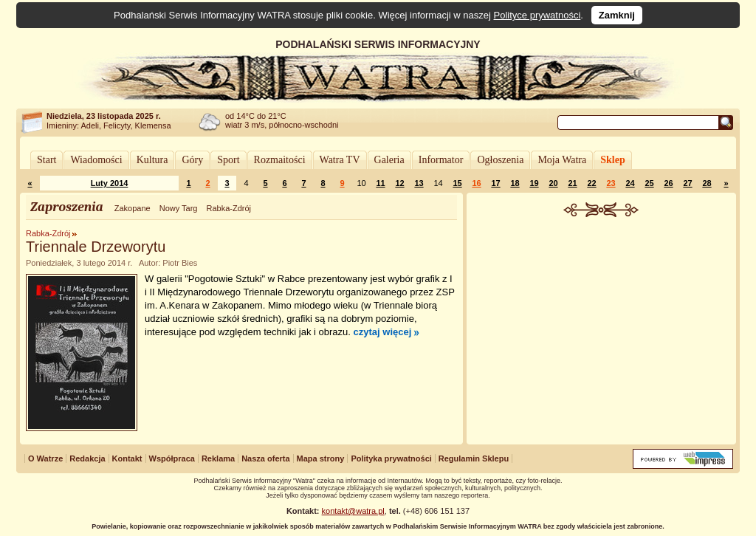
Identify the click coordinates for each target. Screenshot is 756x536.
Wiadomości (96, 160)
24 (630, 183)
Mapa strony (321, 458)
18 (515, 183)
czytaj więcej (383, 332)
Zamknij (617, 15)
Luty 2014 (110, 183)
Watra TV (340, 160)
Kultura (152, 160)
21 (572, 183)
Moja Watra (562, 160)
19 (534, 183)
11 (380, 183)
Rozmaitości (280, 160)
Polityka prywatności (391, 458)
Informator (441, 160)
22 (591, 183)
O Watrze (45, 458)
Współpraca (172, 458)
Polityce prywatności (537, 15)
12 (399, 183)
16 (476, 183)
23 (611, 183)
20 (553, 183)
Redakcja (87, 458)
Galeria (389, 160)
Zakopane (133, 208)
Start (47, 160)
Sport (228, 160)
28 (707, 183)
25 (649, 183)
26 (668, 183)
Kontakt (127, 458)
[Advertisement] (602, 328)
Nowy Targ (179, 208)
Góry (192, 160)
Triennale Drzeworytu (96, 247)
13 (419, 183)
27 (687, 183)
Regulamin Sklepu (474, 458)
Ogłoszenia (500, 160)
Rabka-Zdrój (228, 208)
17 (495, 183)
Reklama (218, 458)
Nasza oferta (265, 458)
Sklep (612, 160)
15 (457, 183)
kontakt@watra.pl (353, 511)
